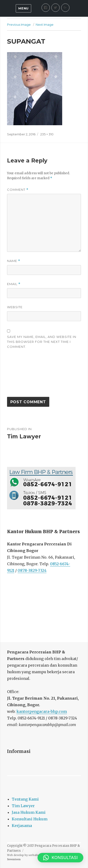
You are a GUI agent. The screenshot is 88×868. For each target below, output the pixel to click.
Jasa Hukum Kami (29, 812)
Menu (23, 8)
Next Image (45, 25)
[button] (60, 858)
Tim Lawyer (23, 806)
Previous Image (19, 25)
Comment (18, 190)
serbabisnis (36, 855)
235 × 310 (47, 134)
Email (14, 284)
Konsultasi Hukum (30, 819)
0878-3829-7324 (32, 570)
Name (14, 261)
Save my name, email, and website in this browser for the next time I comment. (42, 342)
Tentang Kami (25, 799)
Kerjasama (22, 826)
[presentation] (26, 375)
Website (15, 307)
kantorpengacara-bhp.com (42, 711)
